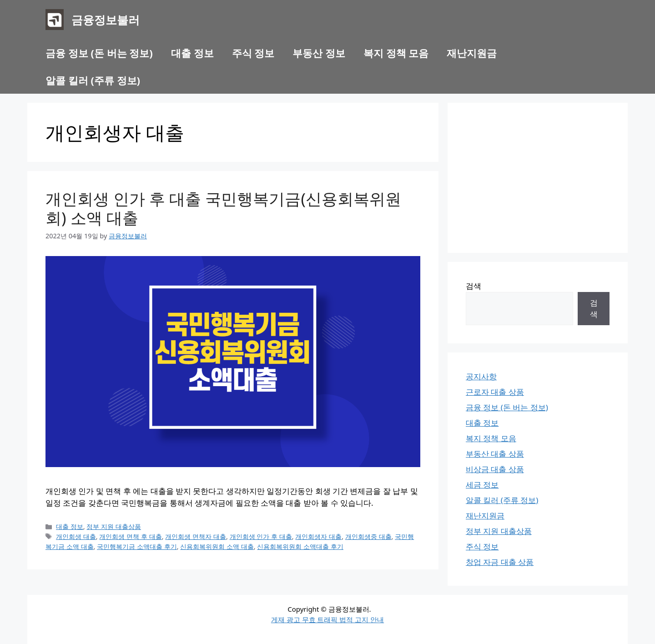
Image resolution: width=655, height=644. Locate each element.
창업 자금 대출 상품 (500, 562)
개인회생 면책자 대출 (196, 536)
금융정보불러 (106, 20)
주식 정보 (253, 53)
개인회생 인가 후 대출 (261, 536)
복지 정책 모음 (396, 53)
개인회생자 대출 (318, 536)
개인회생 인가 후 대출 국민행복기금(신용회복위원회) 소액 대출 (223, 208)
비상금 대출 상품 (495, 469)
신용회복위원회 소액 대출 (217, 546)
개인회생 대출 (76, 536)
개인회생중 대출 (368, 536)
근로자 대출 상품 (495, 392)
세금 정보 (482, 485)
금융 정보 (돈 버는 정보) (99, 53)
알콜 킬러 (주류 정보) (93, 80)
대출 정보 (192, 53)
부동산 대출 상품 (495, 454)
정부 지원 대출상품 (114, 526)
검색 (474, 286)
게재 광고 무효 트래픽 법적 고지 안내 (327, 619)
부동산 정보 (319, 53)
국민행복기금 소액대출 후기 (137, 546)
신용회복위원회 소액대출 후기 (300, 546)
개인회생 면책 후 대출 (130, 536)
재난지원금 (472, 53)
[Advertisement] (538, 178)
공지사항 (481, 376)
